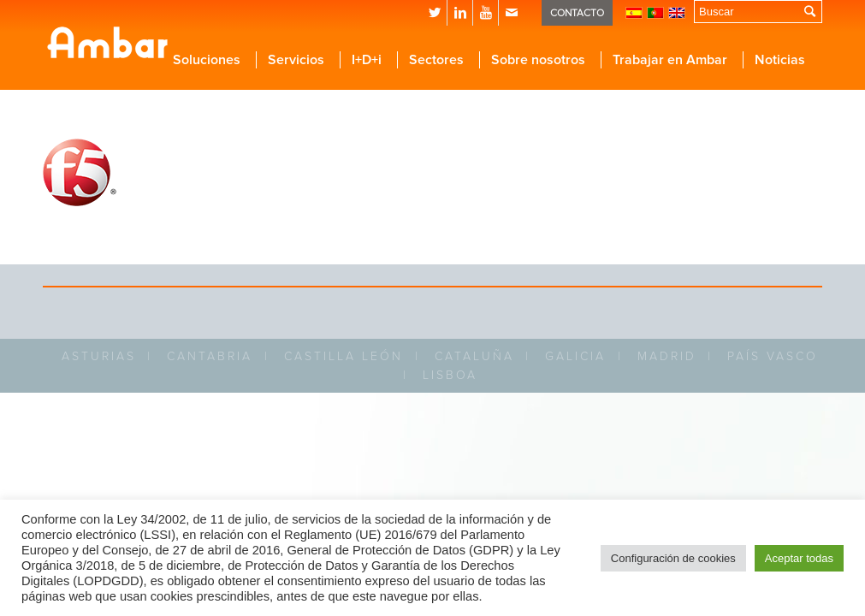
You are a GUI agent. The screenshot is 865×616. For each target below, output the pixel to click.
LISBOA (450, 375)
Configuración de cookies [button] (673, 558)
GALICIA (575, 356)
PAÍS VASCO (773, 356)
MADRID (667, 356)
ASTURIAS (99, 356)
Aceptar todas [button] (799, 558)
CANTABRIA (210, 356)
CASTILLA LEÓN (344, 356)
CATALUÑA (474, 356)
